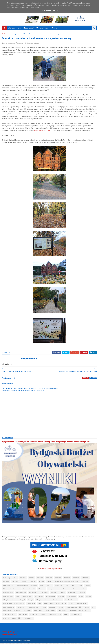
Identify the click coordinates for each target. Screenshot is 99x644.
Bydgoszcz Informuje (10, 635)
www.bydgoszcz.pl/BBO (43, 132)
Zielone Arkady (76, 615)
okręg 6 (47, 601)
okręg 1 (6, 601)
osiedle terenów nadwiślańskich (14, 604)
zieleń (66, 615)
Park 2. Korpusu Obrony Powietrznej (55, 604)
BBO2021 (67, 579)
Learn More (47, 10)
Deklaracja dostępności (10, 633)
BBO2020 (58, 579)
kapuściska (45, 593)
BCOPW (24, 583)
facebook (93, 379)
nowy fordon (72, 597)
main (18, 597)
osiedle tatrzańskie (71, 601)
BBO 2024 (23, 579)
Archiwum (44, 29)
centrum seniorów (46, 586)
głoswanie (42, 590)
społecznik (28, 612)
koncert (54, 593)
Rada (45, 608)
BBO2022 (76, 579)
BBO (15, 579)
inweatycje (63, 590)
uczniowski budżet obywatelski (80, 612)
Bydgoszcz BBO (9, 586)
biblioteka (33, 583)
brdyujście (85, 583)
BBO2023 (86, 579)
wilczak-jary (23, 615)
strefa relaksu (50, 612)
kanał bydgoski (21, 593)
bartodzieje (7, 579)
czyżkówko (59, 586)
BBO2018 (40, 579)
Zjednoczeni (29, 619)
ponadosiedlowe (9, 608)
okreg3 (89, 597)
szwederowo (62, 612)
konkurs (62, 593)
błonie (50, 583)
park (40, 604)
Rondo (61, 608)
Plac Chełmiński (82, 604)
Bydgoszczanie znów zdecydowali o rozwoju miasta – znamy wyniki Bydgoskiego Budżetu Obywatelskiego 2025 (46, 443)
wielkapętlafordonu (10, 615)
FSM (5, 590)
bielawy (42, 583)
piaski (71, 604)
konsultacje (72, 593)
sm (94, 608)
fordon (88, 586)
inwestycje (73, 590)
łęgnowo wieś (8, 597)
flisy (8, 35)
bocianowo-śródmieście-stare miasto (67, 583)
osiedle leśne (57, 601)
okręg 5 (39, 601)
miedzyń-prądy (16, 35)
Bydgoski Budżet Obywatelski (50, 570)
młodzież (61, 597)
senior (87, 608)
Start (4, 35)
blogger (86, 379)
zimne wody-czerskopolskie (12, 619)
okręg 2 (14, 601)
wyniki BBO (34, 615)
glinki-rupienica (15, 590)
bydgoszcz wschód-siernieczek (27, 586)
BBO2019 (49, 579)
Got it (55, 10)
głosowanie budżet (29, 590)
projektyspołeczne (34, 608)
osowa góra (31, 604)
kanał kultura (33, 593)
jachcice (83, 590)
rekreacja (53, 608)
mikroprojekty (51, 597)
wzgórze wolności (55, 615)
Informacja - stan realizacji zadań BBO (23, 29)
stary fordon (38, 612)
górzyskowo (53, 590)
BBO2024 (6, 583)
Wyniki (54, 29)
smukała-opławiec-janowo (12, 612)
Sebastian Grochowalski (74, 608)
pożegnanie (21, 608)
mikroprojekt (39, 597)
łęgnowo (82, 593)
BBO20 (32, 579)
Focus (80, 586)
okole (81, 597)
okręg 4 (31, 601)
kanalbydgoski (8, 593)
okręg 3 (22, 601)
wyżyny (43, 615)
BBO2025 (15, 583)
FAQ (67, 586)
